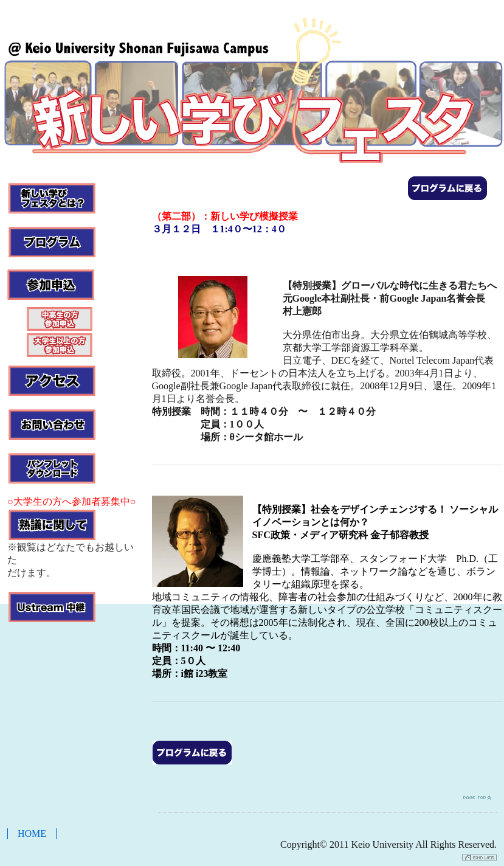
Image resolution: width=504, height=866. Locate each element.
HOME (32, 833)
